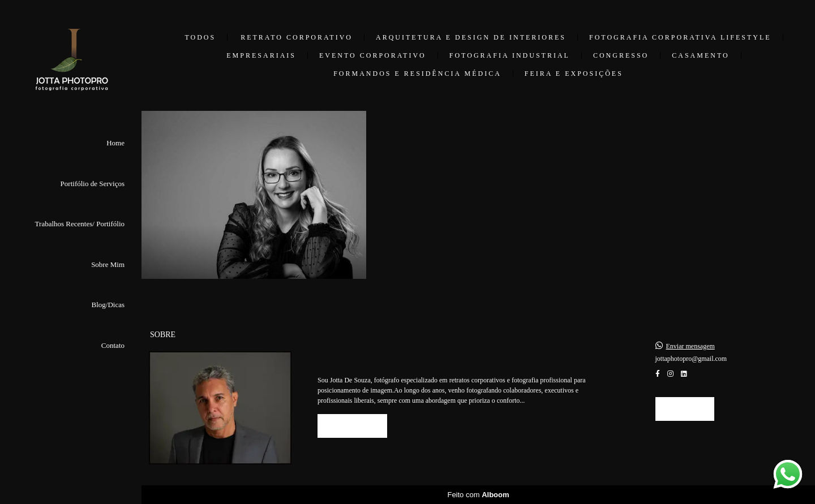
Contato (113, 345)
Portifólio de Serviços (93, 184)
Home (115, 143)
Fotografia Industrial (510, 55)
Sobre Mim (108, 264)
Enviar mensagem (690, 346)
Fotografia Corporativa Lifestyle (680, 37)
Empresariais (261, 55)
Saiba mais (352, 426)
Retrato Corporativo (297, 37)
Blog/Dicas (108, 305)
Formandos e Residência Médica (417, 74)
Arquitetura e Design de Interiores (471, 37)
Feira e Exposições (574, 74)
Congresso (621, 55)
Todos (200, 37)
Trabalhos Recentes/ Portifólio (80, 224)
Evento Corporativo (373, 55)
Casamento (700, 55)
